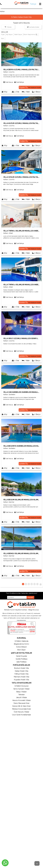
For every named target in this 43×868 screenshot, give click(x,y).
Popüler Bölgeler (21, 665)
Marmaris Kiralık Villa (21, 677)
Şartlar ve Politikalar (21, 653)
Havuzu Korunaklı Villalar (22, 700)
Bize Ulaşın (21, 650)
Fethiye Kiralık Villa (21, 674)
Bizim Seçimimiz (30, 34)
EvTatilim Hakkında (22, 641)
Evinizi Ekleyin (22, 647)
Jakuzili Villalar (21, 697)
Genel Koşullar (22, 656)
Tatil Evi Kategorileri (22, 683)
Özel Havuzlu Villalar (21, 712)
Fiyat (3, 34)
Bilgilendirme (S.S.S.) (21, 644)
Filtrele (9, 27)
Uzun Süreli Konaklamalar (21, 715)
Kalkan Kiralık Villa (22, 671)
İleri (41, 585)
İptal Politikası (22, 662)
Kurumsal (22, 638)
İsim (3, 38)
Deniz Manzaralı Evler (22, 703)
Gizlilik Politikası (22, 659)
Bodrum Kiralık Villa (21, 668)
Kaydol (30, 597)
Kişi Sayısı (9, 34)
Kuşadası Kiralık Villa (21, 680)
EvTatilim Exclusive (22, 686)
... (37, 584)
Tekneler (21, 695)
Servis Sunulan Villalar (21, 689)
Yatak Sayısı (18, 34)
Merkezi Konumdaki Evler (22, 709)
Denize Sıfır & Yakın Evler (21, 706)
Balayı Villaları (21, 692)
